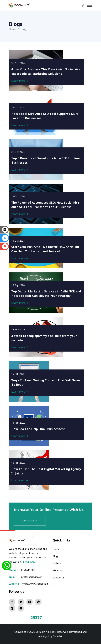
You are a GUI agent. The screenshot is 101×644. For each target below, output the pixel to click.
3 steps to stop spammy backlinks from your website (44, 338)
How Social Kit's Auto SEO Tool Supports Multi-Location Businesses (45, 116)
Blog (55, 556)
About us (58, 570)
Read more (29, 562)
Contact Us (30, 520)
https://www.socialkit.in (35, 584)
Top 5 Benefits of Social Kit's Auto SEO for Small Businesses (46, 160)
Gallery (57, 563)
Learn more (20, 81)
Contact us (58, 577)
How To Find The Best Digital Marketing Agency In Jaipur (46, 471)
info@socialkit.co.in (31, 577)
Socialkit (58, 636)
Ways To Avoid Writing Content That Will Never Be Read (46, 382)
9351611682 (28, 570)
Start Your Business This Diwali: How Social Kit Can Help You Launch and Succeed (45, 249)
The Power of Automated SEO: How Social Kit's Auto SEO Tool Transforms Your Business (45, 205)
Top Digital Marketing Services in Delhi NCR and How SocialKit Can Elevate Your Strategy (46, 293)
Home (12, 29)
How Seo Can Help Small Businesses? (38, 429)
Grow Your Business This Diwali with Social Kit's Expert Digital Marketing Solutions (46, 71)
